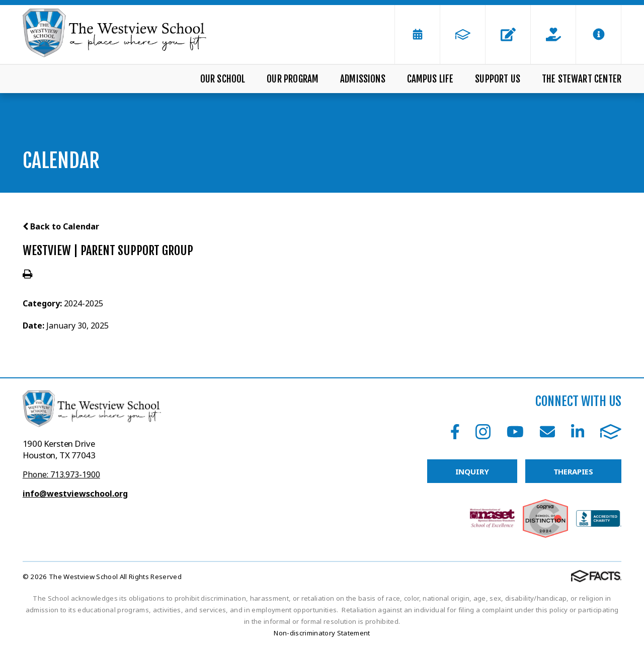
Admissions (363, 79)
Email (547, 432)
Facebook (455, 432)
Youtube (515, 432)
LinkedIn (578, 432)
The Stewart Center (582, 79)
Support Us (498, 79)
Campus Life (430, 79)
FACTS (611, 432)
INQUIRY (472, 471)
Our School (223, 79)
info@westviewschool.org (75, 494)
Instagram (483, 432)
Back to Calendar (61, 226)
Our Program (293, 79)
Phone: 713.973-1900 (61, 474)
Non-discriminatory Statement (322, 633)
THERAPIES (574, 471)
